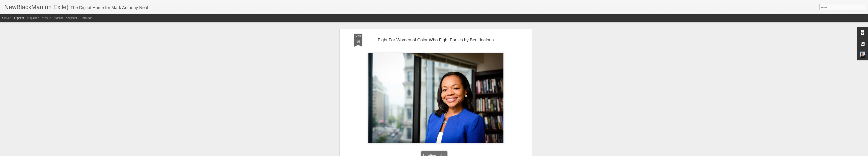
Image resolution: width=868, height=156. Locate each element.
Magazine (33, 18)
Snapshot (72, 18)
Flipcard (19, 18)
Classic (7, 18)
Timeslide (86, 18)
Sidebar (58, 18)
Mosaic (46, 18)
